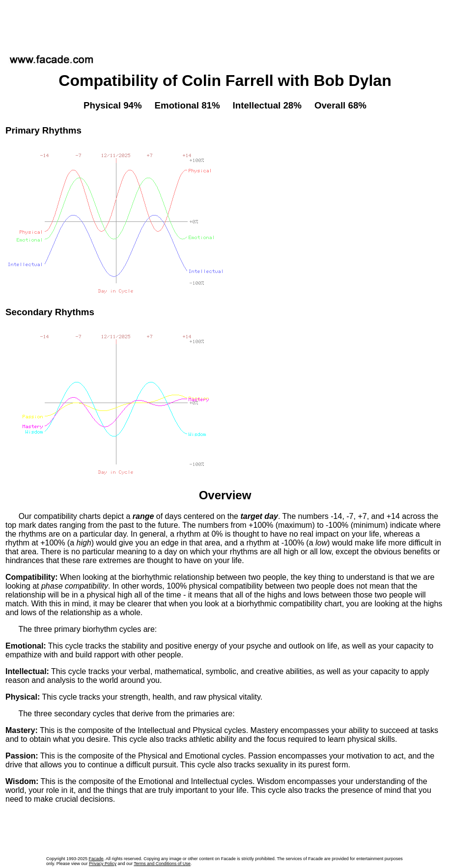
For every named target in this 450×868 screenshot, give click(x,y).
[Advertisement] (225, 24)
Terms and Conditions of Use (162, 864)
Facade (96, 859)
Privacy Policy (103, 864)
